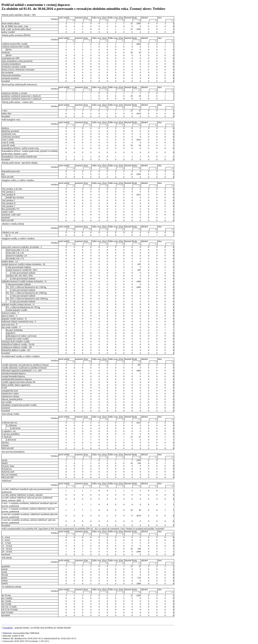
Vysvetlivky (8, 628)
